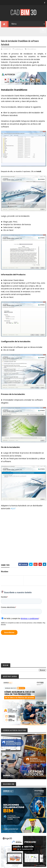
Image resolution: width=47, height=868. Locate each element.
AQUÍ (13, 509)
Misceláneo (32, 49)
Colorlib (27, 865)
